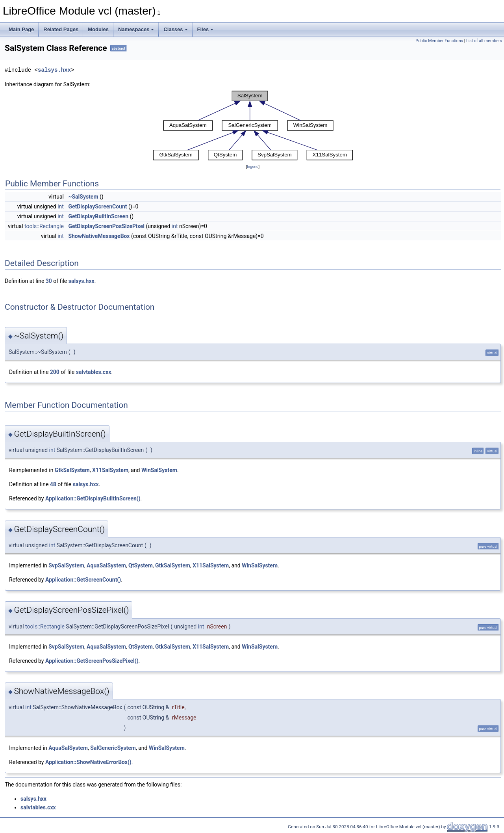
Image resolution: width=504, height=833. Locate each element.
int (61, 206)
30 (49, 281)
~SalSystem (83, 197)
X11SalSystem (110, 470)
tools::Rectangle (44, 226)
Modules (98, 29)
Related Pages (61, 29)
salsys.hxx (54, 70)
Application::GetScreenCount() (83, 580)
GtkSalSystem (72, 470)
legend (253, 166)
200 (55, 372)
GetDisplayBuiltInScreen (98, 216)
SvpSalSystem (66, 565)
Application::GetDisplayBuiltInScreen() (93, 498)
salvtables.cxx (94, 372)
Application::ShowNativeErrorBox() (88, 762)
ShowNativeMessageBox (99, 236)
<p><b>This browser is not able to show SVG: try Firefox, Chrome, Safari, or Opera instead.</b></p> (253, 126)
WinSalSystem (159, 470)
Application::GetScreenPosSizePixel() (92, 661)
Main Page (21, 29)
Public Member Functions (439, 41)
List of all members (484, 41)
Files (206, 29)
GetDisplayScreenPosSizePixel (106, 226)
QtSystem (141, 565)
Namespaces (136, 29)
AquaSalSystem (106, 565)
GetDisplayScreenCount (97, 206)
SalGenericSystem (113, 748)
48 (53, 484)
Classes (175, 29)
